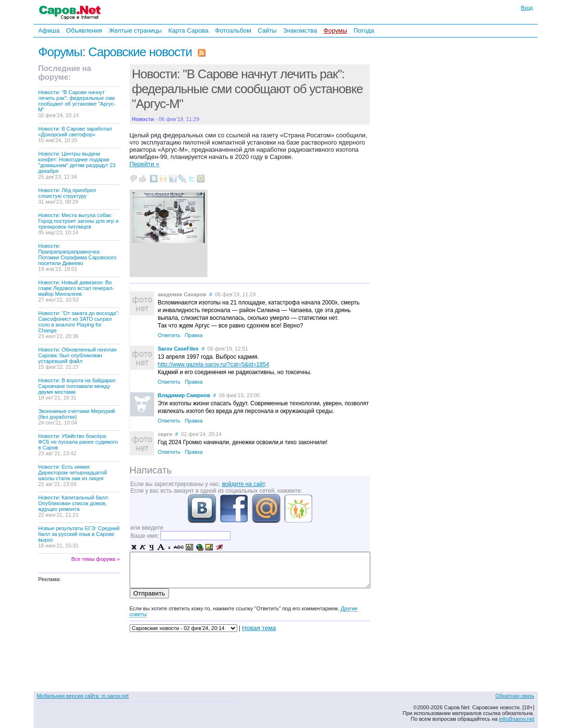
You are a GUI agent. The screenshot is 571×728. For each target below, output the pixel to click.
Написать (151, 470)
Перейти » (145, 164)
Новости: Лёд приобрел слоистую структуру (67, 196)
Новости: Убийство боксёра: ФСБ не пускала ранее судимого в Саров (78, 445)
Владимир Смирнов (184, 395)
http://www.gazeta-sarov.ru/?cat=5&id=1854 (214, 364)
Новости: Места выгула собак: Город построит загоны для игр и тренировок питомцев (79, 224)
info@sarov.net (516, 719)
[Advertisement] (437, 168)
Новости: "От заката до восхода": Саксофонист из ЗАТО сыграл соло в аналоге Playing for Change (79, 325)
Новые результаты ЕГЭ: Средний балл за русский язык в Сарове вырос (79, 537)
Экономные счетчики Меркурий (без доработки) (77, 417)
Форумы (335, 30)
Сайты (267, 30)
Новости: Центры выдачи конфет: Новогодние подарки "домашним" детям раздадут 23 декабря (77, 165)
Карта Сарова (189, 30)
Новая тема (259, 628)
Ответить (169, 335)
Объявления (84, 30)
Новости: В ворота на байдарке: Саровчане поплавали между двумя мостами (78, 389)
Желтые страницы (135, 30)
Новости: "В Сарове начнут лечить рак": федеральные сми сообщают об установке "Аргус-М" (77, 104)
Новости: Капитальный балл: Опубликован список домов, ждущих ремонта (74, 506)
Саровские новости (140, 52)
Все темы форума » (96, 559)
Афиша (49, 30)
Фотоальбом (233, 30)
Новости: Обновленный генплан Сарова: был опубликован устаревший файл (78, 358)
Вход (527, 8)
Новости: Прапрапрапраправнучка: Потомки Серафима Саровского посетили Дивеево (78, 257)
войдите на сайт (243, 484)
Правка (194, 335)
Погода (364, 30)
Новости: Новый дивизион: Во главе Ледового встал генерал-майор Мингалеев (76, 291)
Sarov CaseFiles (178, 349)
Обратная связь (515, 696)
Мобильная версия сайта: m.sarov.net (83, 696)
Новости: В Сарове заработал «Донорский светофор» (75, 134)
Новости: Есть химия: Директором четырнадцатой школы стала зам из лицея (73, 475)
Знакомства (300, 30)
